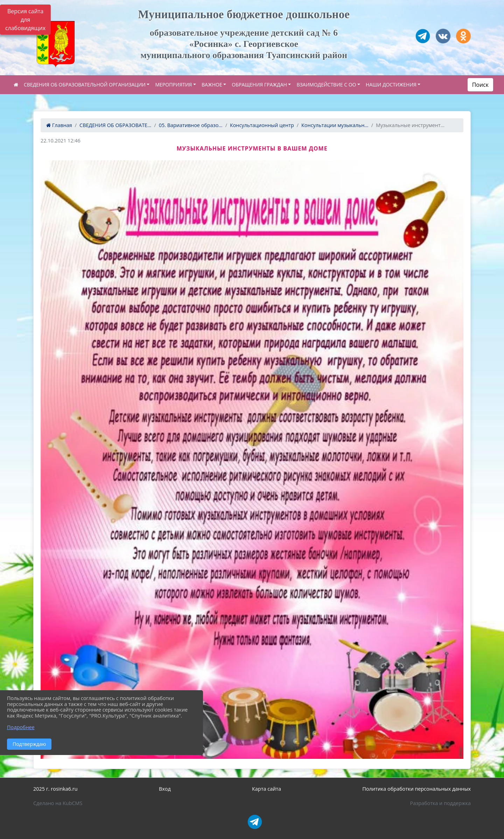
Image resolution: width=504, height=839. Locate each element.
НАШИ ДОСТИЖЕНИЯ (391, 85)
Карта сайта (267, 789)
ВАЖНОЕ (212, 85)
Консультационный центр (262, 125)
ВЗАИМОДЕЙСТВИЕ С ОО (326, 85)
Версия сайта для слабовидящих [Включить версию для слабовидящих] (25, 20)
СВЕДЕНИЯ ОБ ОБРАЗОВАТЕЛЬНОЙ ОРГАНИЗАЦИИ (85, 85)
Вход (165, 789)
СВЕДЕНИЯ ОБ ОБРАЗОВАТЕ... (115, 125)
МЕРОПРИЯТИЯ (173, 85)
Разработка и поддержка (440, 803)
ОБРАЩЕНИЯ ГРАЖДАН (259, 85)
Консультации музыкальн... (335, 125)
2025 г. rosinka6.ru (55, 789)
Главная (59, 125)
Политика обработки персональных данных (416, 789)
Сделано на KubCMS (58, 803)
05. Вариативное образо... (191, 125)
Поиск (480, 85)
